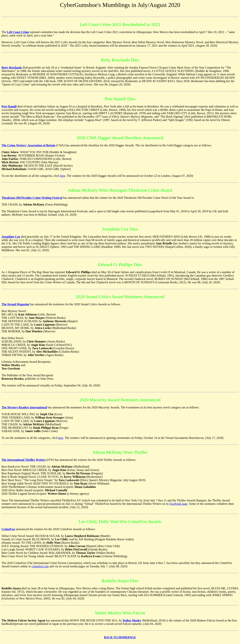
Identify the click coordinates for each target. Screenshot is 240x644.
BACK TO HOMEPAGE (120, 637)
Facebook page (178, 504)
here (63, 176)
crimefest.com (40, 566)
